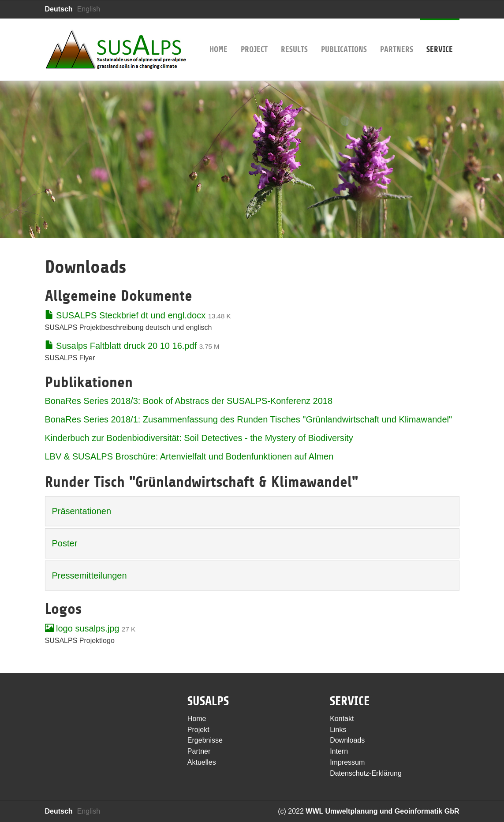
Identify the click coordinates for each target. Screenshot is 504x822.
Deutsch (59, 9)
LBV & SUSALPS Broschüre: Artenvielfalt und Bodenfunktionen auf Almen (189, 456)
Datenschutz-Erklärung (366, 773)
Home (218, 36)
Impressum (347, 762)
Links (338, 730)
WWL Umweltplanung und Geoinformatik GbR (382, 811)
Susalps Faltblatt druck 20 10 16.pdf (121, 346)
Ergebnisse (205, 740)
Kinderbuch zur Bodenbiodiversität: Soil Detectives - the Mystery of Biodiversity (199, 438)
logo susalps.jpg (82, 628)
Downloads (347, 740)
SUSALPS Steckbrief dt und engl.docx (125, 315)
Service (440, 36)
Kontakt (342, 719)
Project (254, 36)
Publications (344, 36)
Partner (199, 751)
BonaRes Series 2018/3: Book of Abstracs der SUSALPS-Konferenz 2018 (189, 401)
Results (294, 36)
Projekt (198, 730)
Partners (397, 36)
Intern (339, 751)
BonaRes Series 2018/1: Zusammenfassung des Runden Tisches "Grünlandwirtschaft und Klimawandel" (249, 419)
